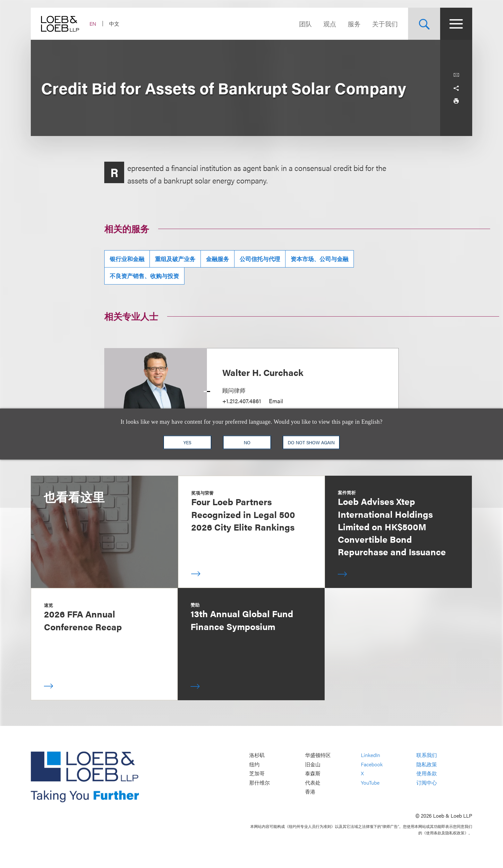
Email (276, 401)
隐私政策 (427, 764)
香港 (310, 792)
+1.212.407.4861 (242, 401)
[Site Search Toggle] (424, 24)
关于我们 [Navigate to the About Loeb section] (385, 24)
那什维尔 (260, 783)
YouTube (370, 783)
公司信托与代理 (260, 259)
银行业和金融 (127, 259)
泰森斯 (313, 773)
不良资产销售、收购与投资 (144, 276)
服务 (354, 24)
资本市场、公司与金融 (320, 259)
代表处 (313, 783)
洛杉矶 (257, 755)
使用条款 (427, 773)
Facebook (372, 764)
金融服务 (217, 259)
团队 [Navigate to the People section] (305, 24)
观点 (330, 24)
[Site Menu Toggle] (456, 24)
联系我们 (427, 755)
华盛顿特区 (318, 755)
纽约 (254, 764)
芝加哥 (257, 773)
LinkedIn (371, 755)
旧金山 (313, 764)
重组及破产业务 (175, 259)
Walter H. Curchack (263, 372)
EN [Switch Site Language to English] (93, 24)
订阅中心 (427, 783)
